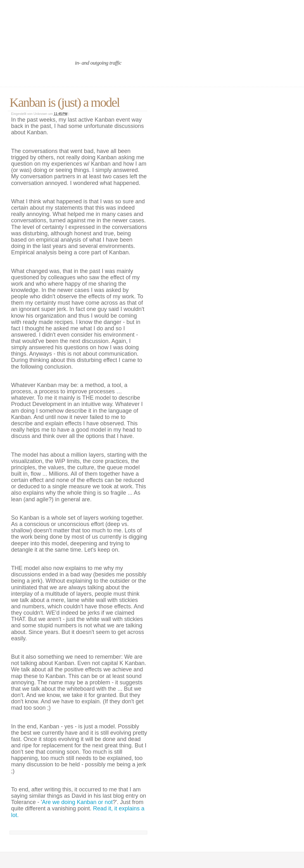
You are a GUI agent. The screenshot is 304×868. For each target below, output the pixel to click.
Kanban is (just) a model (64, 102)
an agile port (53, 45)
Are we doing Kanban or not (77, 802)
